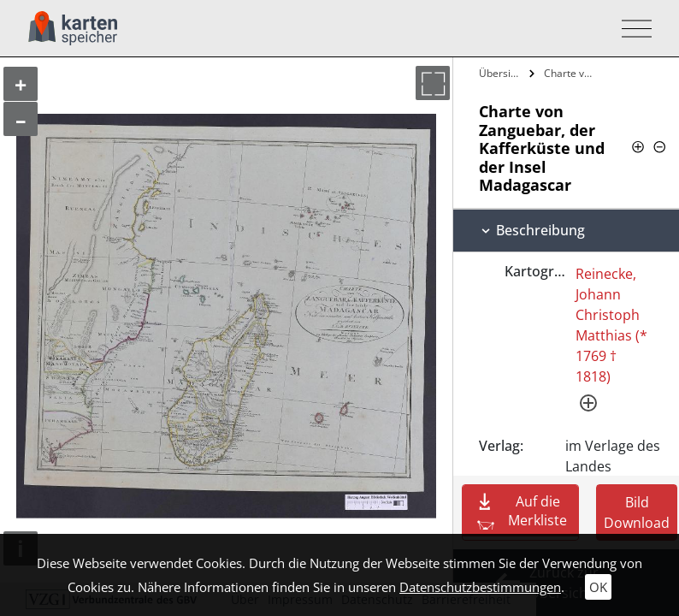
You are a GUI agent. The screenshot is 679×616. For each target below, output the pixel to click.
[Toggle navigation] (632, 29)
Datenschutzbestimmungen (480, 587)
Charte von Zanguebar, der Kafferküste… (572, 73)
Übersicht (502, 73)
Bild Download (637, 512)
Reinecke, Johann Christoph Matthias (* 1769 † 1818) (611, 325)
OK (598, 587)
